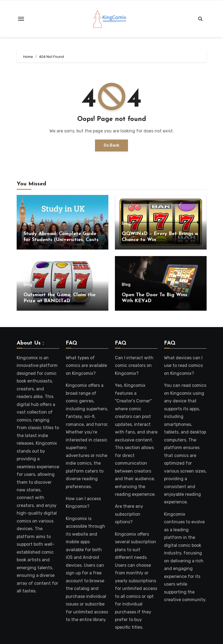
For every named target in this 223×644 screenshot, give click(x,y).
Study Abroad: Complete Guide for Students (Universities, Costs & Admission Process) (61, 240)
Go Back (112, 145)
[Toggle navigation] (21, 19)
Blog (28, 224)
